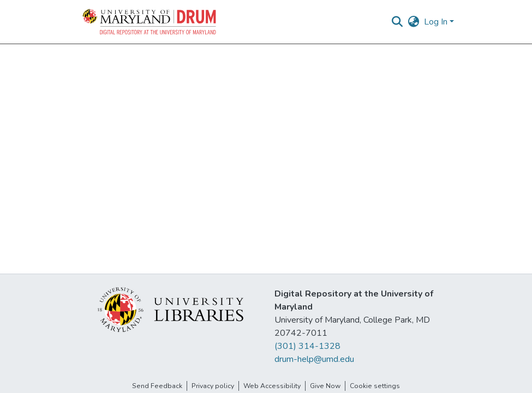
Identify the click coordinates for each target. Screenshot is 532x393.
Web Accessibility (272, 386)
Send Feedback (157, 386)
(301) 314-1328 (307, 346)
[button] (150, 22)
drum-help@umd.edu (314, 359)
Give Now (325, 386)
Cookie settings (375, 386)
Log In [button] (437, 22)
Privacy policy (213, 386)
